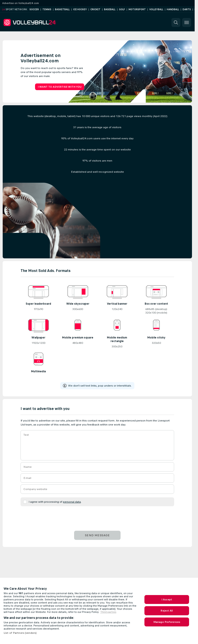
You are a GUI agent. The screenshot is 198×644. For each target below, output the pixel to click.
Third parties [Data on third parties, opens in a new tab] (108, 612)
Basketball (62, 9)
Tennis (47, 9)
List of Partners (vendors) (20, 633)
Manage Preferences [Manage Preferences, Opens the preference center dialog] (167, 622)
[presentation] (97, 517)
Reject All (167, 611)
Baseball (110, 9)
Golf (122, 9)
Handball (173, 9)
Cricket (95, 9)
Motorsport (137, 9)
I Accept (167, 599)
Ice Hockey (80, 9)
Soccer (34, 9)
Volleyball (156, 9)
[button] (176, 22)
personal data (72, 502)
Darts (187, 9)
